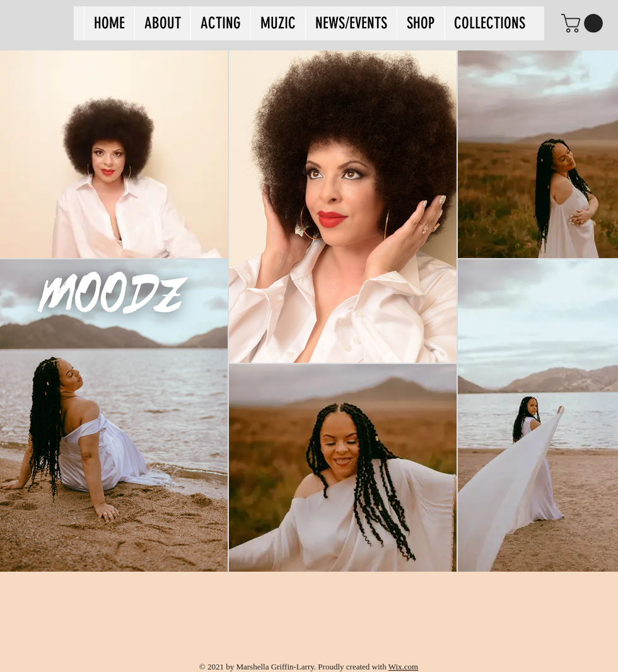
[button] (584, 23)
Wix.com (404, 667)
